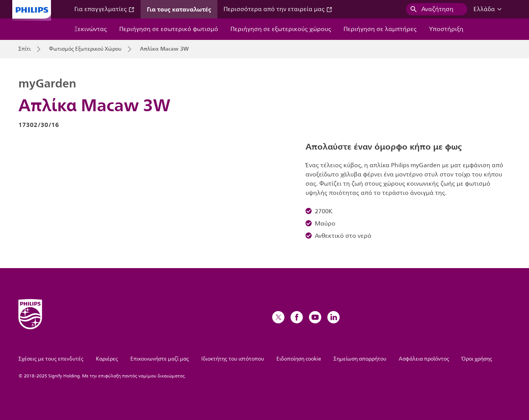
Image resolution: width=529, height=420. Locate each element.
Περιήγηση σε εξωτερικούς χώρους (281, 29)
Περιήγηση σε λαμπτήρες (380, 29)
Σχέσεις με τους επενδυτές (51, 359)
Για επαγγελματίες (104, 9)
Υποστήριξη (446, 29)
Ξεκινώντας (91, 29)
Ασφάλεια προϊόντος (424, 359)
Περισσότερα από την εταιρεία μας (278, 9)
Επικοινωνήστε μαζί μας (160, 359)
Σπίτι (25, 49)
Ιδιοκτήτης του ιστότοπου (233, 359)
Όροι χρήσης (477, 359)
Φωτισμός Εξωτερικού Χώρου (85, 49)
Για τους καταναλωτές (179, 9)
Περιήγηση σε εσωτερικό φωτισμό (169, 29)
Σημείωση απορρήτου (360, 359)
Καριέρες (107, 359)
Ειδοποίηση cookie (299, 359)
